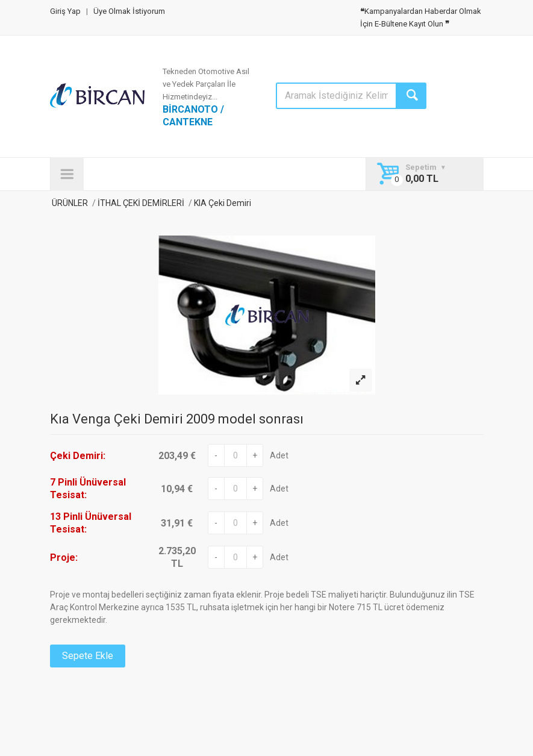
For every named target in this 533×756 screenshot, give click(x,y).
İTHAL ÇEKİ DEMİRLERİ (141, 203)
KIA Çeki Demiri (222, 203)
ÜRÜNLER (69, 203)
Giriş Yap (65, 11)
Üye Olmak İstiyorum (129, 11)
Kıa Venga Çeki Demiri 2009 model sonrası (177, 419)
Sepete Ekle (88, 656)
